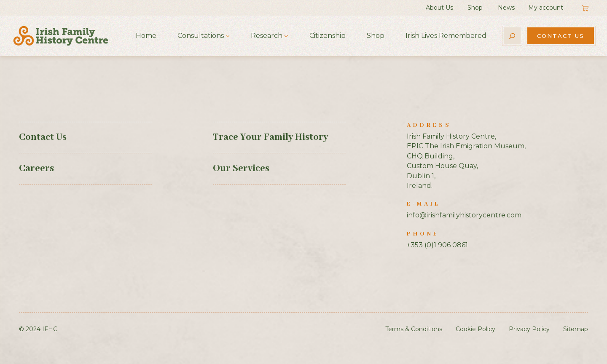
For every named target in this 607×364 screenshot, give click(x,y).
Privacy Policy (529, 329)
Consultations (201, 36)
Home (146, 36)
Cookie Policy (475, 329)
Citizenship (328, 36)
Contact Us (561, 36)
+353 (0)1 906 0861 (437, 245)
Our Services (241, 169)
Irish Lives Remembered (446, 36)
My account (546, 8)
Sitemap (576, 329)
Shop (475, 8)
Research (267, 36)
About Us (439, 8)
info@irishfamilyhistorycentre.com (464, 215)
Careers (36, 169)
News (506, 8)
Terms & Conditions (414, 329)
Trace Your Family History (270, 137)
